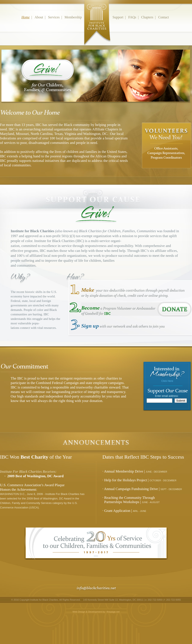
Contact (164, 17)
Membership (88, 17)
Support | (120, 17)
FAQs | (134, 17)
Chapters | (149, 17)
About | (41, 17)
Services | (56, 17)
